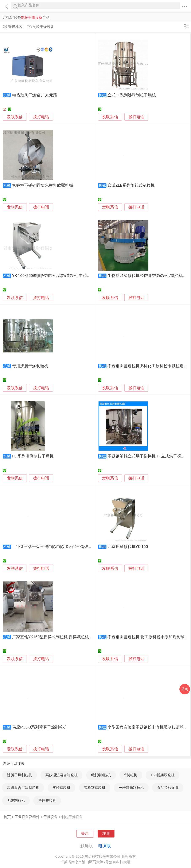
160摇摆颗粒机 (163, 775)
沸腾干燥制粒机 (20, 775)
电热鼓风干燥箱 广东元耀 (35, 95)
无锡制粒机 (16, 800)
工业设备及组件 (27, 817)
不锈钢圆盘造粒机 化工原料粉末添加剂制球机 (148, 637)
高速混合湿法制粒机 (23, 788)
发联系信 (15, 117)
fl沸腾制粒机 (101, 775)
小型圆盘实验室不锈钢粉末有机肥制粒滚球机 (148, 727)
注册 (106, 833)
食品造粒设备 (168, 788)
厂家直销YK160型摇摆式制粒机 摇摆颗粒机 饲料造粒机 (61, 637)
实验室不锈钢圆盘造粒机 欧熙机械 (43, 185)
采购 (185, 689)
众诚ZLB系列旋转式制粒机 (131, 185)
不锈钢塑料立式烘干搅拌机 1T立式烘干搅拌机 (148, 456)
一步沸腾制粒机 (131, 788)
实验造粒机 (61, 788)
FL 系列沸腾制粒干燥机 (33, 456)
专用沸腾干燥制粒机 (30, 366)
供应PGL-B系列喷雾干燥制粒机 (40, 727)
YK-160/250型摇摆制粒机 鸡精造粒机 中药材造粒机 (58, 276)
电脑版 (105, 846)
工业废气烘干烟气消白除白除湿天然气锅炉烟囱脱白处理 (62, 547)
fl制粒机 (131, 775)
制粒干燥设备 (72, 817)
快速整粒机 (47, 800)
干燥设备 (51, 817)
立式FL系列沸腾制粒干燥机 (132, 95)
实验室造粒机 (95, 788)
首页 (7, 817)
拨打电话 (41, 117)
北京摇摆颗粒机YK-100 (128, 547)
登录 (85, 833)
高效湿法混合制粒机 (61, 775)
